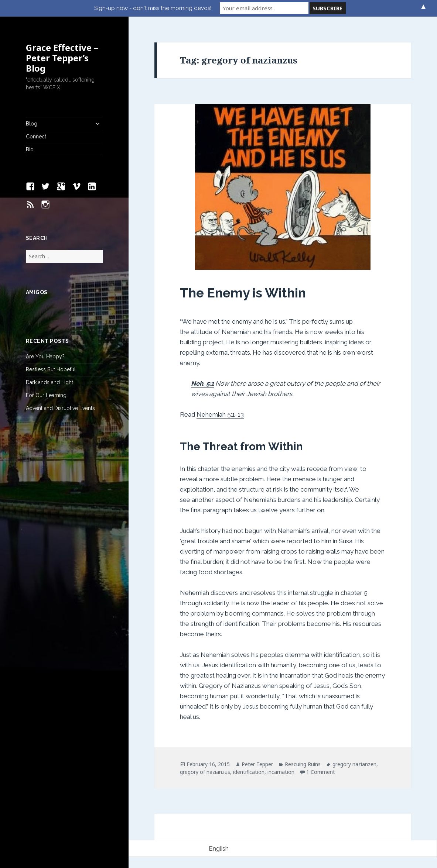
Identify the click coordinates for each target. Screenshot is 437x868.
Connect (36, 137)
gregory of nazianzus (205, 772)
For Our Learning (46, 395)
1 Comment (321, 772)
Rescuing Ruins (303, 764)
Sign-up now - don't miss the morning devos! (153, 8)
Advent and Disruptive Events (60, 408)
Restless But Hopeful (51, 369)
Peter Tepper (257, 764)
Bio (30, 149)
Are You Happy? (45, 356)
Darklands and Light (49, 382)
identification (249, 772)
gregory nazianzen (354, 764)
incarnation (281, 772)
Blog (32, 124)
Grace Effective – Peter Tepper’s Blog (62, 58)
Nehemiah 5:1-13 (220, 414)
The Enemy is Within (243, 293)
